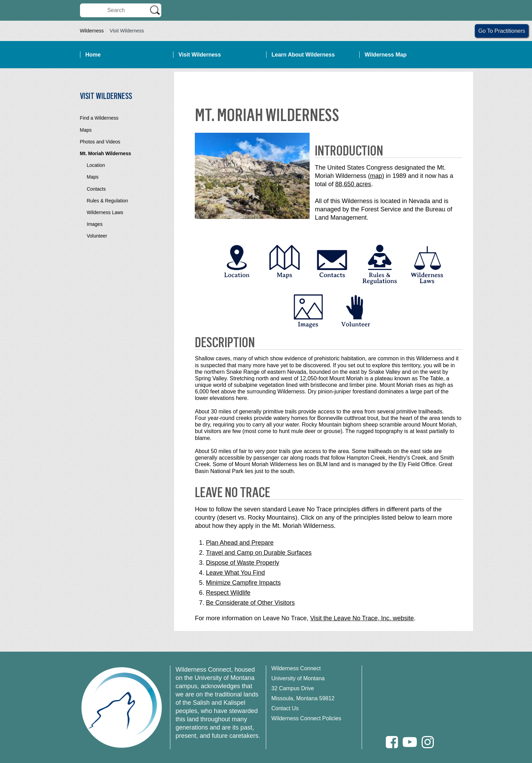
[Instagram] (428, 742)
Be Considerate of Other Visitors (250, 603)
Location (96, 165)
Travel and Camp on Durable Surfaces (259, 553)
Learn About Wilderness (303, 55)
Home (93, 55)
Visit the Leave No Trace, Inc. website (362, 618)
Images (95, 224)
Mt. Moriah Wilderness (106, 153)
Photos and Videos (100, 142)
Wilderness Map (386, 55)
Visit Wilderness (200, 55)
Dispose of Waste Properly (242, 563)
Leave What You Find (235, 573)
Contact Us (285, 708)
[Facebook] (392, 742)
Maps (86, 130)
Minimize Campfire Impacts (243, 583)
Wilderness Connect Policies (306, 718)
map (376, 176)
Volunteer (97, 236)
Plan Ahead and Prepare (240, 543)
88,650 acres (353, 184)
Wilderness (92, 31)
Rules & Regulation (108, 201)
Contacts (96, 189)
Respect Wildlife (228, 593)
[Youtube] (410, 742)
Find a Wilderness (99, 118)
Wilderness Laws (105, 212)
